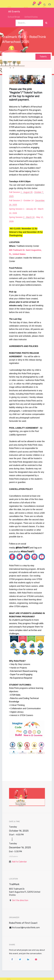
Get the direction (20, 900)
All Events (12, 11)
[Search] (46, 23)
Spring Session (16, 217)
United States (30, 17)
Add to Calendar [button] (19, 862)
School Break (12, 17)
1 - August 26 (27, 192)
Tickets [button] (43, 57)
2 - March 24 (29, 217)
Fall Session (15, 192)
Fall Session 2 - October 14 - (22, 200)
